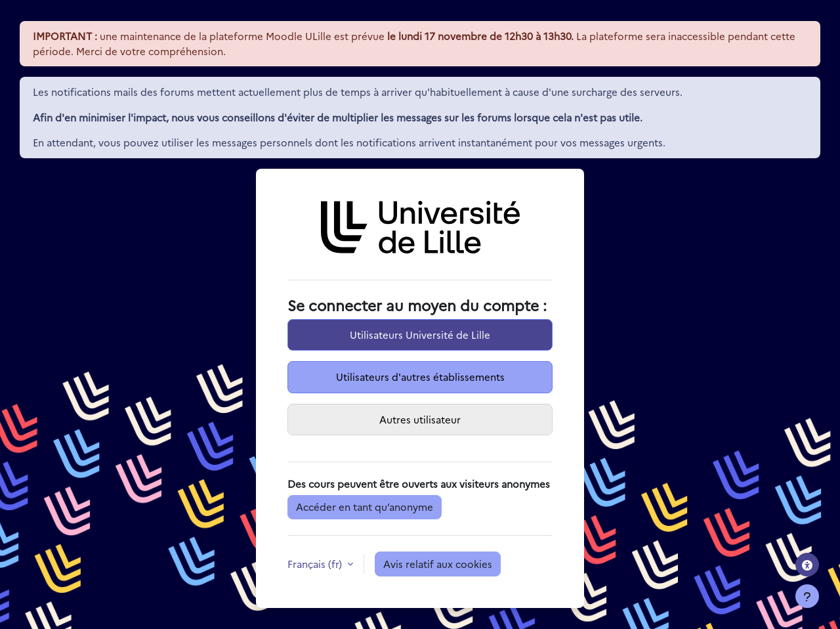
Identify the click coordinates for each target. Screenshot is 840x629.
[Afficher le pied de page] (807, 596)
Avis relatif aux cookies (438, 564)
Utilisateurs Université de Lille (420, 335)
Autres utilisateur (420, 419)
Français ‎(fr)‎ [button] (316, 564)
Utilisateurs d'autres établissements (420, 377)
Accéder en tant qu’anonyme (365, 507)
